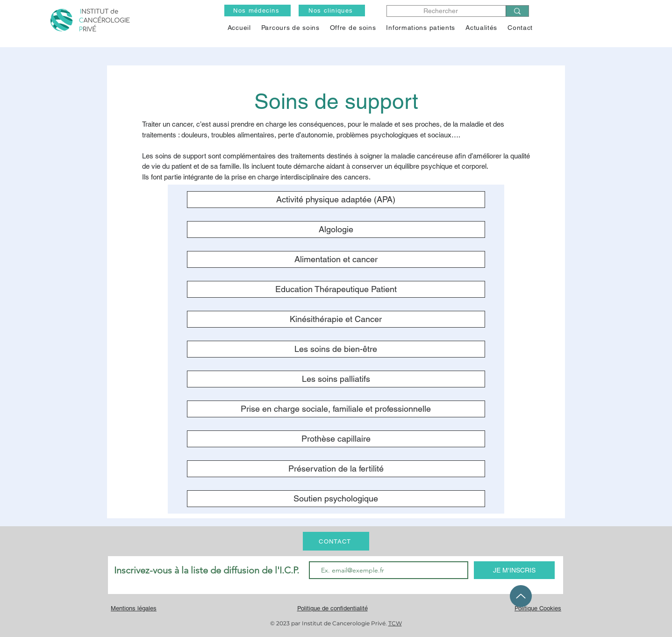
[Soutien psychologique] (336, 499)
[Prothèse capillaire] (336, 439)
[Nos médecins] (257, 11)
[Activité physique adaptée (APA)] (336, 200)
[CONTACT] (336, 541)
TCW (395, 623)
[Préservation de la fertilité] (336, 469)
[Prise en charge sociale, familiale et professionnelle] (336, 409)
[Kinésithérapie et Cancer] (336, 319)
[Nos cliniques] (332, 11)
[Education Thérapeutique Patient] (336, 289)
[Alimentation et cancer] (336, 259)
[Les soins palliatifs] (336, 379)
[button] (353, 28)
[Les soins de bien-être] (336, 349)
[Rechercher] (441, 11)
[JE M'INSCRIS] (514, 570)
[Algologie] (336, 229)
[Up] (521, 596)
